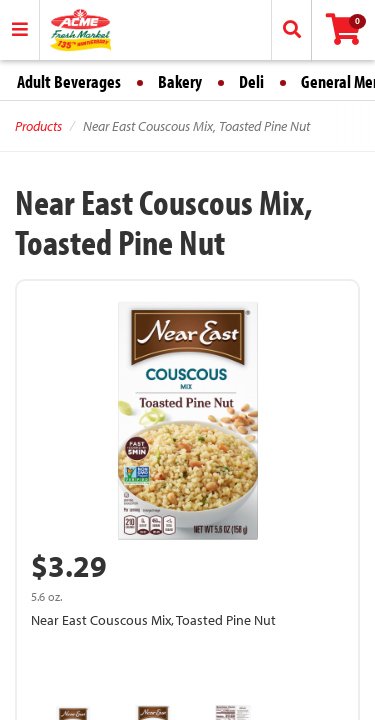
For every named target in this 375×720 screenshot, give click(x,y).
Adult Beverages (69, 81)
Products (38, 126)
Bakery (180, 81)
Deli (251, 81)
